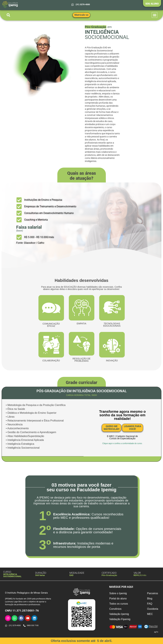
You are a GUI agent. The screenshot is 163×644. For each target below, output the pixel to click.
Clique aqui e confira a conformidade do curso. (122, 443)
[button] (8, 15)
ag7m (156, 632)
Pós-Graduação (109, 575)
